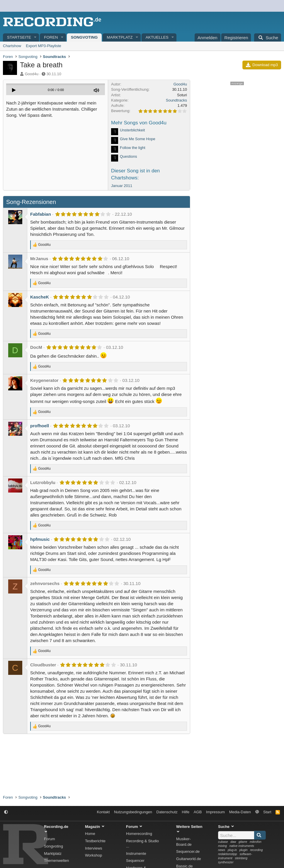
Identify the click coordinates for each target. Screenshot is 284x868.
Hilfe (186, 812)
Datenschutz (167, 812)
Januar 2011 (122, 186)
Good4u (32, 74)
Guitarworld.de (189, 859)
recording (256, 850)
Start (267, 812)
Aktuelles (157, 37)
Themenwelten (56, 861)
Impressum (215, 812)
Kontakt (103, 812)
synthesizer (226, 862)
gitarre (243, 842)
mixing (222, 846)
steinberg (241, 858)
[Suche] (268, 37)
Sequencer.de (188, 851)
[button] (35, 38)
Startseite (19, 37)
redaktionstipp (228, 854)
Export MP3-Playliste (44, 46)
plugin (244, 850)
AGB (198, 812)
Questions (129, 156)
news (222, 850)
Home (90, 834)
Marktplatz (120, 37)
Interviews (94, 848)
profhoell (40, 426)
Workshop (93, 855)
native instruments (242, 846)
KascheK (40, 297)
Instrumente (136, 854)
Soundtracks (176, 100)
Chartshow (12, 46)
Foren (51, 37)
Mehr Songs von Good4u (139, 123)
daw (233, 842)
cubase (223, 842)
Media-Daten (240, 812)
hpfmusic (40, 539)
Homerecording (139, 834)
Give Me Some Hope (138, 139)
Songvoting (84, 37)
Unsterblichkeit (132, 130)
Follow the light (133, 148)
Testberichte (95, 841)
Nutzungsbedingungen (133, 812)
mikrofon (256, 842)
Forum (50, 839)
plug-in (232, 850)
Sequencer (135, 861)
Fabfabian (41, 214)
